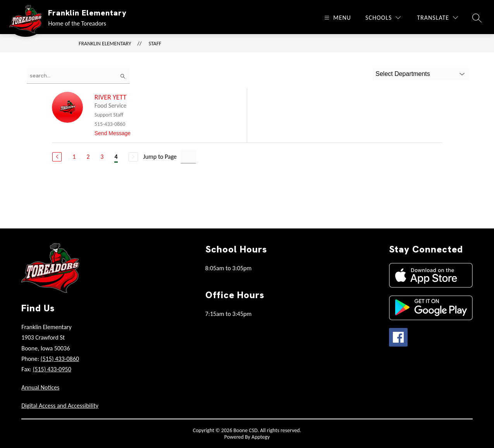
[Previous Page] (57, 157)
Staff (155, 44)
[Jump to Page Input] (188, 157)
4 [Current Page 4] (116, 157)
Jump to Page (160, 157)
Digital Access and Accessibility (60, 406)
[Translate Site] (437, 18)
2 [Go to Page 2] (88, 157)
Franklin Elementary (105, 44)
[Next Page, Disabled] (133, 157)
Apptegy (261, 437)
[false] (78, 76)
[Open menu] (337, 18)
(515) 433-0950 (52, 369)
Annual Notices (40, 387)
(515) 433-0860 (60, 359)
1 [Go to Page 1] (74, 157)
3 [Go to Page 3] (102, 157)
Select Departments (403, 74)
